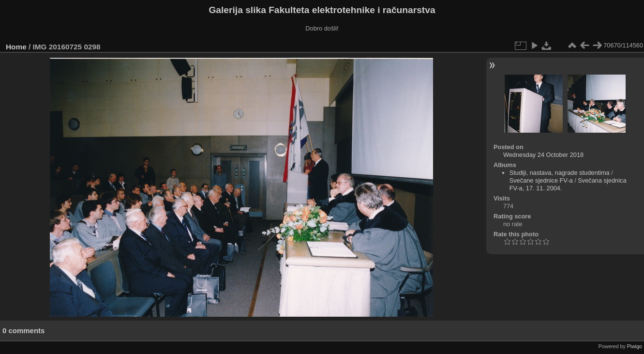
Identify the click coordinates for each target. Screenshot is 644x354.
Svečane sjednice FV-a (541, 180)
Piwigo (635, 346)
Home (16, 47)
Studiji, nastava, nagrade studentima (560, 173)
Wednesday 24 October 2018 (543, 155)
